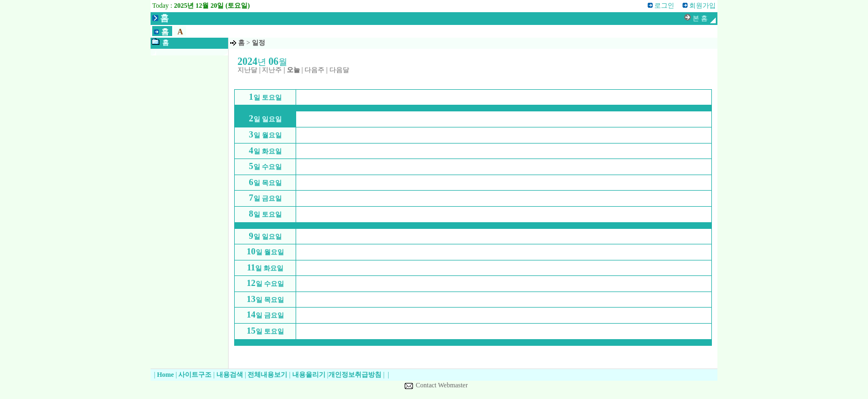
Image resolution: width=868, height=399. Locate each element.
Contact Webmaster (442, 385)
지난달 (247, 70)
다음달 (339, 70)
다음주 (314, 70)
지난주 (272, 70)
